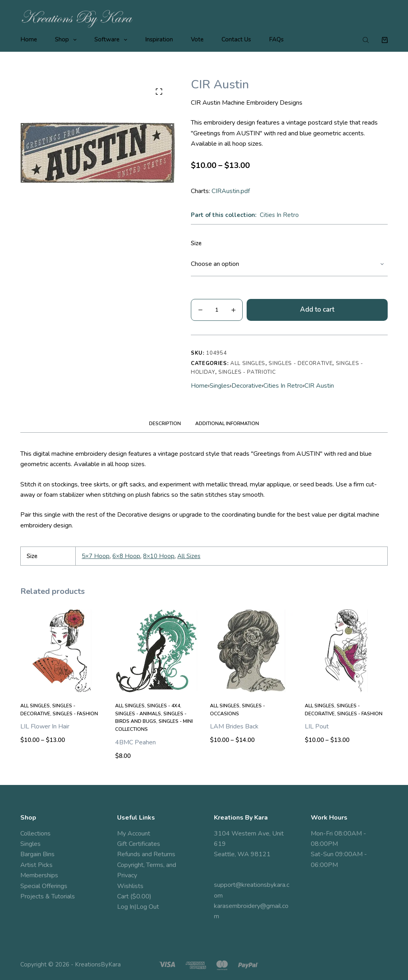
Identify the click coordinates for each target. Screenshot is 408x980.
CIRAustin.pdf (231, 191)
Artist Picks (36, 865)
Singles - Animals (138, 714)
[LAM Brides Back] (251, 651)
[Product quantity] (217, 310)
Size (196, 243)
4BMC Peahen (135, 742)
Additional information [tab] (227, 424)
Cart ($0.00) (134, 896)
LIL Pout (317, 726)
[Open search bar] (366, 40)
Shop (67, 40)
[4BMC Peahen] (157, 651)
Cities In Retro (279, 215)
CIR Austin (319, 386)
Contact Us (236, 39)
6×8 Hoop (126, 556)
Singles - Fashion (75, 714)
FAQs (276, 39)
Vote (197, 39)
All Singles (248, 363)
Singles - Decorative (300, 363)
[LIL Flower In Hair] (62, 651)
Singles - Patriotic (247, 372)
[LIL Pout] (346, 651)
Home (29, 39)
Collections (35, 834)
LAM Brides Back (234, 726)
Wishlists (130, 886)
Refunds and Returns (146, 854)
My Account (134, 834)
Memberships (39, 875)
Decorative (247, 386)
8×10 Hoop (159, 556)
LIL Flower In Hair (45, 726)
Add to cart (317, 309)
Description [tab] (165, 424)
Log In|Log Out (138, 907)
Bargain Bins (37, 854)
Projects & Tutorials (48, 896)
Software (112, 40)
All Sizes (189, 556)
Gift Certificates (139, 844)
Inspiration (159, 39)
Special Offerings (44, 886)
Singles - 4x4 (164, 706)
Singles (220, 386)
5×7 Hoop (96, 556)
